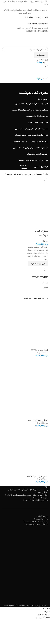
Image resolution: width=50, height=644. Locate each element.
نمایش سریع (45, 270)
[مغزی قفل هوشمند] (37, 195)
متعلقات (45, 241)
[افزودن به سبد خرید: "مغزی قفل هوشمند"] (38, 264)
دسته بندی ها (43, 100)
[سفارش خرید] (46, 178)
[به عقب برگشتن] (45, 87)
